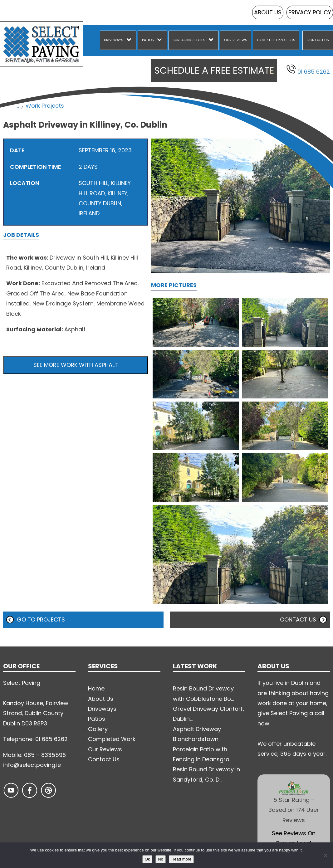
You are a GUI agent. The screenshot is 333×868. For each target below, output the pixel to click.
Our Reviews (236, 40)
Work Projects (45, 106)
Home (11, 106)
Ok (147, 859)
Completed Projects (276, 40)
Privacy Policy (310, 12)
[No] (325, 855)
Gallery (98, 729)
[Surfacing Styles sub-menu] (212, 40)
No (161, 859)
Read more (181, 859)
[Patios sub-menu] (161, 40)
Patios (148, 40)
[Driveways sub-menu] (130, 40)
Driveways (114, 40)
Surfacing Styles (189, 40)
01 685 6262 (308, 70)
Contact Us (318, 40)
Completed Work (112, 739)
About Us (268, 12)
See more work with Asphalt (76, 365)
